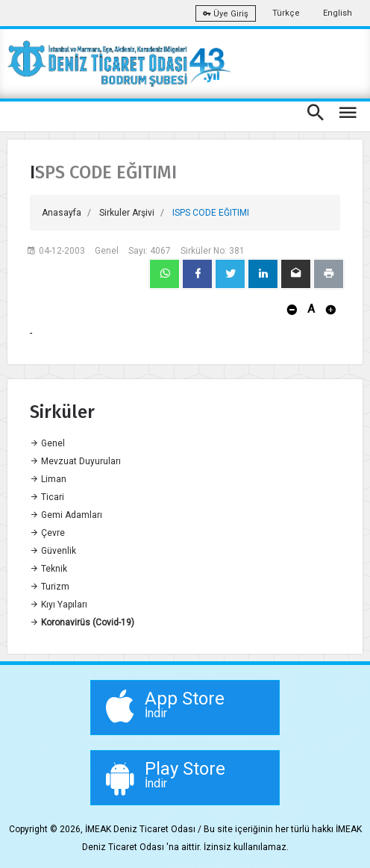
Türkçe (286, 13)
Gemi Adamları (66, 515)
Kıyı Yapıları (59, 605)
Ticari (47, 497)
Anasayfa (62, 213)
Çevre (47, 533)
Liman (48, 479)
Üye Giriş (226, 14)
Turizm (50, 587)
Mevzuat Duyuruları (75, 461)
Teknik (48, 569)
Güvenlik (53, 551)
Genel (47, 443)
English (338, 13)
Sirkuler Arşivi (127, 213)
